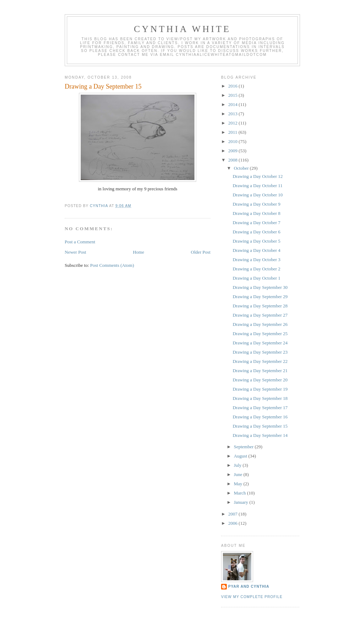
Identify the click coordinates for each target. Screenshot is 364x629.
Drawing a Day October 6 (256, 232)
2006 (233, 523)
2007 (233, 514)
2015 (233, 95)
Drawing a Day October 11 (257, 186)
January (242, 502)
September (244, 447)
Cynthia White (183, 29)
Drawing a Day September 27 (260, 315)
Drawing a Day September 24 (260, 343)
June (239, 474)
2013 (233, 114)
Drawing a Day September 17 (260, 408)
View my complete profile (252, 597)
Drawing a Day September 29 (260, 297)
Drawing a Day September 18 (260, 398)
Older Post (201, 252)
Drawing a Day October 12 (258, 176)
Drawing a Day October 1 (256, 278)
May (239, 484)
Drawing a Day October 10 (258, 195)
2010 (233, 141)
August (241, 456)
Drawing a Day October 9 (256, 204)
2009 (233, 151)
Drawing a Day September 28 (260, 306)
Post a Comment (80, 242)
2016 (233, 86)
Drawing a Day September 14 (260, 435)
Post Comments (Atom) (112, 265)
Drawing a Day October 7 (256, 223)
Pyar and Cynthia (249, 586)
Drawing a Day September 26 (260, 324)
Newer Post (75, 252)
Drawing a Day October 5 (256, 241)
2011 (233, 132)
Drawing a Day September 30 (260, 287)
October (242, 168)
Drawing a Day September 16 (260, 417)
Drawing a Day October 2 (256, 269)
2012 (233, 123)
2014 (233, 104)
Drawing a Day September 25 (260, 334)
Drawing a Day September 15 (260, 426)
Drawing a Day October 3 (256, 260)
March (240, 493)
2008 (233, 160)
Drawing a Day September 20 (260, 380)
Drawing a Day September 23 (260, 352)
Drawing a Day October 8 (256, 213)
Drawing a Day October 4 (256, 250)
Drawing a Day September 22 (260, 361)
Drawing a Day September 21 (260, 371)
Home (139, 252)
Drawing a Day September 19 (260, 389)
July (238, 465)
